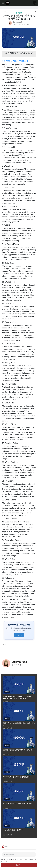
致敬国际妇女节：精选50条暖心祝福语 (17, 750)
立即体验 (19, 635)
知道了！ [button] (19, 865)
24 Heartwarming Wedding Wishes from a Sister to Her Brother (17, 698)
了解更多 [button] (7, 861)
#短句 (4, 645)
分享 (4, 11)
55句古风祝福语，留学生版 (13, 830)
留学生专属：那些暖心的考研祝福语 (16, 777)
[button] (35, 3)
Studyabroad (17, 22)
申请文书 (19, 13)
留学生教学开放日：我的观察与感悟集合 (18, 803)
